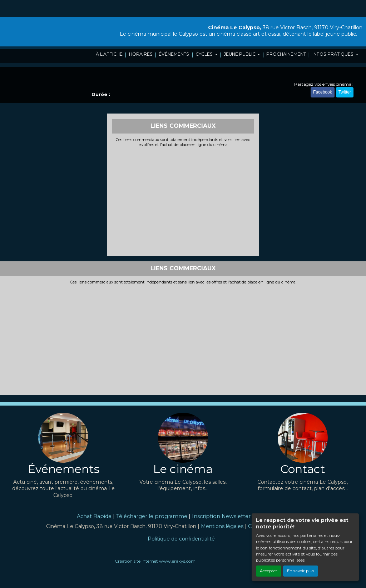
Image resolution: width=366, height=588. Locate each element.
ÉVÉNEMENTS (174, 54)
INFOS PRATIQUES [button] (333, 54)
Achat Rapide (94, 516)
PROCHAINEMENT (286, 54)
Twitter (345, 92)
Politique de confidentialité (181, 539)
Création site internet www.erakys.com (155, 561)
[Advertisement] (183, 201)
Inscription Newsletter (221, 516)
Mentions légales (222, 526)
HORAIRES (141, 54)
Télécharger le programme (152, 516)
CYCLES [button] (205, 54)
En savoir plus (301, 571)
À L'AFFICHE (109, 54)
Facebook (323, 92)
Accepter (269, 571)
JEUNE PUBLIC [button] (240, 54)
